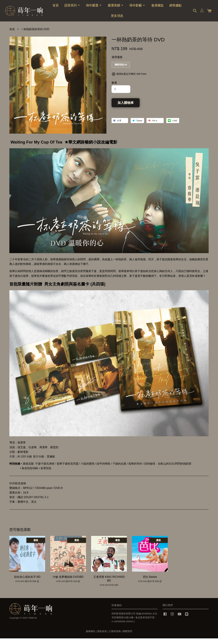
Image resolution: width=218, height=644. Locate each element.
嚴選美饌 (116, 8)
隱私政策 (102, 637)
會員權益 (157, 8)
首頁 (56, 8)
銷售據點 (175, 8)
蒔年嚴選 (94, 8)
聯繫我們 (127, 637)
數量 (114, 88)
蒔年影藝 (137, 8)
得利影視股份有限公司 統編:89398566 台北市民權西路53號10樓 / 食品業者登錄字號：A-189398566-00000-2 (134, 623)
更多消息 (117, 18)
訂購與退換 (115, 637)
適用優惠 (117, 63)
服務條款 (91, 637)
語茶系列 (72, 8)
